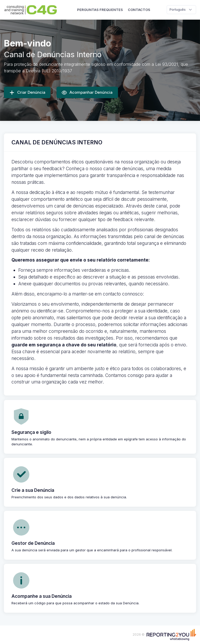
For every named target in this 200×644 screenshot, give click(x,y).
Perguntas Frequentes (100, 10)
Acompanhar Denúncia (87, 92)
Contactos (139, 10)
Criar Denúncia (27, 92)
